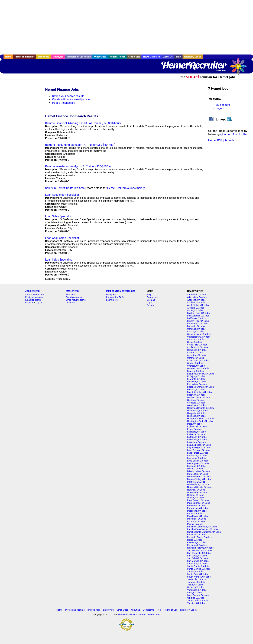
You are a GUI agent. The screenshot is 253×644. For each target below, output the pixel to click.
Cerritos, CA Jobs (196, 339)
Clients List (134, 57)
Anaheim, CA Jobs (196, 302)
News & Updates (151, 57)
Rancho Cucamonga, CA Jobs (202, 527)
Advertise (70, 302)
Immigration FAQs (115, 297)
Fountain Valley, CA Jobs (200, 392)
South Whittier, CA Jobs (199, 577)
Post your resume (34, 297)
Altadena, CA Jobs (196, 300)
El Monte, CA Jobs (196, 379)
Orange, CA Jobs (196, 498)
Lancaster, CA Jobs (197, 458)
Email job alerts (33, 300)
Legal (149, 302)
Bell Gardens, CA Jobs (198, 316)
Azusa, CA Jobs (195, 310)
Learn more (112, 300)
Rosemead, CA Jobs (197, 545)
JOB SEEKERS (32, 291)
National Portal (117, 57)
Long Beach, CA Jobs (198, 461)
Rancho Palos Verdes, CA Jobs (203, 529)
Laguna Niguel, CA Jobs (199, 448)
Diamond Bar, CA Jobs (198, 368)
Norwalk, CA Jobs (196, 490)
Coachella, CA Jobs (197, 350)
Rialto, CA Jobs (195, 540)
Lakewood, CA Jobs (197, 455)
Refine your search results (68, 96)
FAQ (149, 295)
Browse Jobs (94, 610)
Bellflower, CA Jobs (197, 318)
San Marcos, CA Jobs (198, 561)
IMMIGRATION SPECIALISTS (121, 291)
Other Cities (100, 57)
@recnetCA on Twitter (234, 134)
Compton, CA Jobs (197, 355)
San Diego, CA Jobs (197, 556)
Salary (141, 188)
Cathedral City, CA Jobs (199, 337)
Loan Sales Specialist (58, 216)
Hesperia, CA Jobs (197, 413)
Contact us (152, 297)
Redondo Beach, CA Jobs (200, 537)
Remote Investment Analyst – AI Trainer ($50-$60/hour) (80, 166)
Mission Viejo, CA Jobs (199, 471)
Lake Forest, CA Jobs (198, 453)
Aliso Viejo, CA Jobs (197, 297)
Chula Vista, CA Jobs (198, 347)
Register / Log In (193, 57)
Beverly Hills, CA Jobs (198, 321)
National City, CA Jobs (198, 484)
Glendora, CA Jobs (197, 405)
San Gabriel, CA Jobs (198, 558)
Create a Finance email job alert (72, 99)
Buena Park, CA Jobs (198, 324)
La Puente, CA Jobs (197, 440)
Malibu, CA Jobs (195, 469)
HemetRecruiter (193, 65)
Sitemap (151, 300)
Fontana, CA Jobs (196, 390)
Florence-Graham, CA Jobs (201, 387)
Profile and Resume (25, 57)
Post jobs (70, 295)
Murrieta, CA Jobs (196, 482)
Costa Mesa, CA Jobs (198, 361)
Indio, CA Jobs (194, 424)
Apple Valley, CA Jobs (198, 305)
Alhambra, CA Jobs (197, 295)
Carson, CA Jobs (196, 331)
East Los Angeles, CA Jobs (201, 374)
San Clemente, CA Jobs (199, 553)
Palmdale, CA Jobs (197, 506)
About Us (168, 57)
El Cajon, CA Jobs (196, 376)
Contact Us (148, 610)
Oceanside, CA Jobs (197, 492)
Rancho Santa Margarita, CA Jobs (204, 532)
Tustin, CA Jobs (195, 585)
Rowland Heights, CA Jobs (200, 548)
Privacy (150, 305)
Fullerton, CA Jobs (196, 395)
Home (8, 57)
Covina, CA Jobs (195, 363)
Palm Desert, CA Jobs (198, 500)
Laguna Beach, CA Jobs (199, 445)
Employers (58, 57)
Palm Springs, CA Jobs (199, 503)
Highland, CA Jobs (197, 416)
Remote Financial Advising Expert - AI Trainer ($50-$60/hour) (83, 123)
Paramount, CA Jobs (198, 508)
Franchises (44, 57)
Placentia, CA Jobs (197, 519)
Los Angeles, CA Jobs (198, 463)
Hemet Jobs (154, 615)
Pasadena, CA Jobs (197, 511)
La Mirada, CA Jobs (197, 437)
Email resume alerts (76, 300)
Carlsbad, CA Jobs (196, 329)
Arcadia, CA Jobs (196, 308)
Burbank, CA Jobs (196, 326)
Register (29, 302)
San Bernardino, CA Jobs (200, 550)
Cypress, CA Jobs (196, 366)
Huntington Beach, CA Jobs (201, 419)
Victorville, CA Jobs (197, 590)
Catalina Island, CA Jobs (199, 334)
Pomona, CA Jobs (196, 521)
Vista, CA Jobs (195, 593)
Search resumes (74, 297)
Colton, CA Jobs (195, 353)
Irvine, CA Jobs (195, 429)
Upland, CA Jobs (196, 587)
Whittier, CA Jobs (196, 598)
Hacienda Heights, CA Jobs (201, 408)
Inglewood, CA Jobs (197, 426)
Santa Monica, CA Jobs (199, 569)
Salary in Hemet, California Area (65, 188)
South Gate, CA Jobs (198, 574)
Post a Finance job (64, 103)
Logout (220, 108)
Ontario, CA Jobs (196, 495)
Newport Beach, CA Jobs (200, 487)
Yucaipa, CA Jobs (196, 603)
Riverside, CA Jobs (197, 542)
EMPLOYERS (72, 291)
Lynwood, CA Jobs (196, 466)
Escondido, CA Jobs (197, 384)
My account (223, 105)
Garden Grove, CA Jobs (199, 397)
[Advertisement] (126, 27)
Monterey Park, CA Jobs (199, 477)
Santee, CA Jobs (195, 571)
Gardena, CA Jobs (196, 400)
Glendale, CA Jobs (196, 403)
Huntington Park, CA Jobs (200, 421)
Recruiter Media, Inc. (240, 68)
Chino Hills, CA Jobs (197, 345)
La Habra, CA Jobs (197, 432)
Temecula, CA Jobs (197, 579)
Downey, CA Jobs (196, 371)
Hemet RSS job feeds (221, 140)
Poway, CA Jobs (195, 524)
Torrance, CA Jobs (196, 582)
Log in (39, 302)
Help (178, 57)
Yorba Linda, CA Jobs (198, 600)
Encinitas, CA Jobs (197, 382)
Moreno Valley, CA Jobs (199, 479)
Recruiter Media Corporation (132, 615)
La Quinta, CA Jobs (197, 442)
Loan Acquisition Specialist (62, 195)
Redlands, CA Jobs (197, 535)
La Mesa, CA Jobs (196, 434)
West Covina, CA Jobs (198, 595)
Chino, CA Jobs (195, 342)
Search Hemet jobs (35, 295)
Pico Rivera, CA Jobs (198, 516)
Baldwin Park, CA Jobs (199, 313)
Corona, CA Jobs (196, 358)
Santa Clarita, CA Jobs (198, 566)
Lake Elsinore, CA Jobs (199, 450)
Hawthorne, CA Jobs (197, 411)
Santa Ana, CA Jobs (197, 564)
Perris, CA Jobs (195, 513)
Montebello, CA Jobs (198, 474)
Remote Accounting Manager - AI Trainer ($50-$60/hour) (80, 145)
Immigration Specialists (79, 57)
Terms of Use (171, 610)
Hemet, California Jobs (121, 188)
